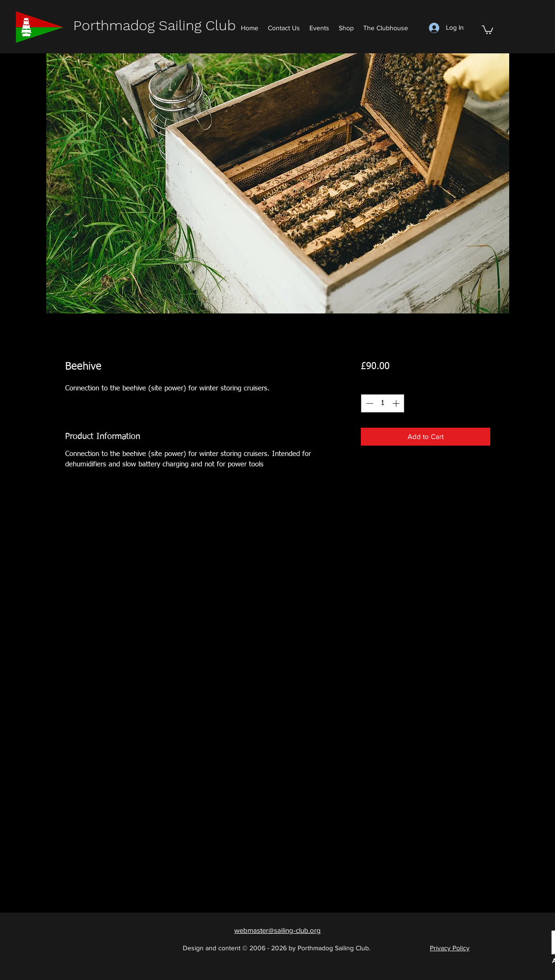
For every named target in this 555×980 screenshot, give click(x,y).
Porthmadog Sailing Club (154, 25)
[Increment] (397, 403)
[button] (487, 29)
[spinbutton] (383, 403)
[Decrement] (369, 403)
